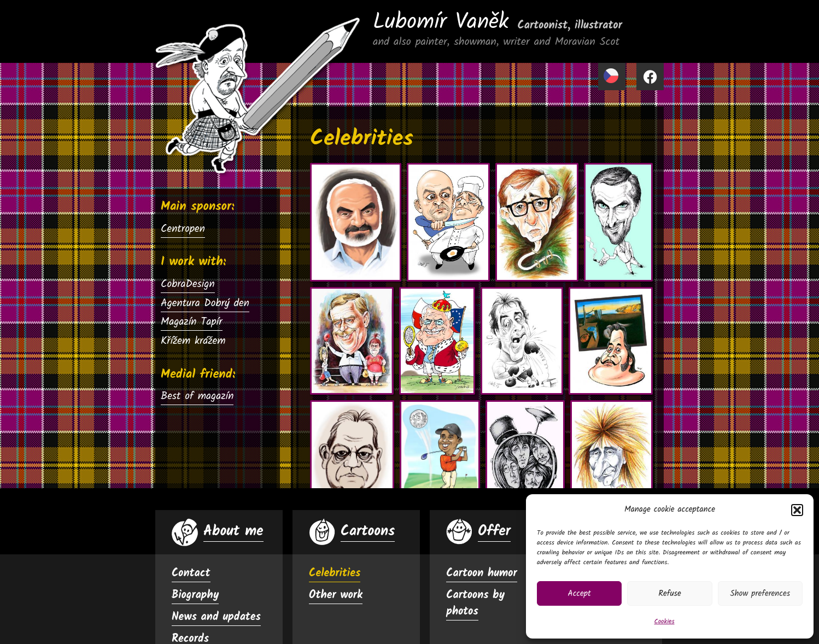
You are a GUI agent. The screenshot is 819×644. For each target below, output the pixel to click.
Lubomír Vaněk (498, 22)
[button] (797, 510)
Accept (580, 594)
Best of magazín (197, 396)
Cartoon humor (482, 573)
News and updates (216, 617)
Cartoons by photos (475, 604)
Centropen (183, 229)
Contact (191, 573)
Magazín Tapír (192, 322)
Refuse (670, 594)
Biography (195, 595)
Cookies (664, 621)
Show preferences (760, 594)
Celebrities (335, 573)
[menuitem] (612, 77)
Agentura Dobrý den (205, 303)
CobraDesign (188, 284)
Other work (336, 595)
